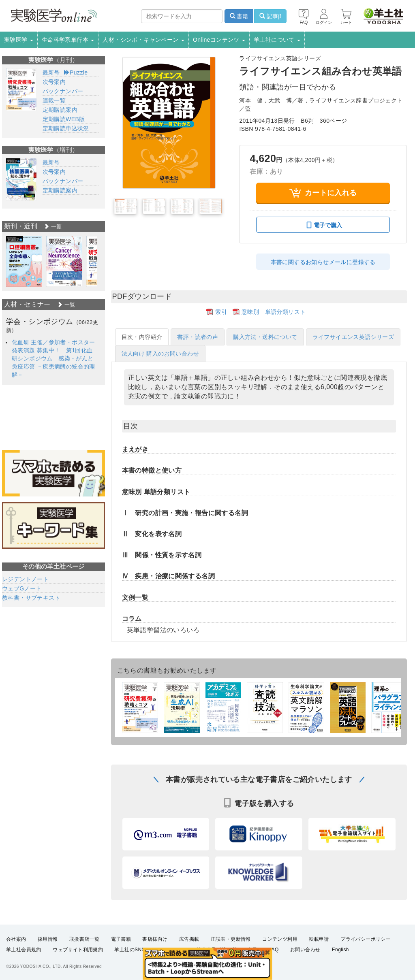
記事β (270, 16)
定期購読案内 (60, 110)
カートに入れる (323, 193)
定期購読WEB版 (64, 119)
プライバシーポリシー (366, 939)
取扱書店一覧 (84, 939)
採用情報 (48, 939)
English (340, 950)
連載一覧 (54, 100)
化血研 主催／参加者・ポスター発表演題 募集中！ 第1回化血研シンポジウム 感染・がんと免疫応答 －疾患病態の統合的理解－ (53, 358)
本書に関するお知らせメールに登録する (323, 262)
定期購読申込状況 (66, 128)
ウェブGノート (22, 588)
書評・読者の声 (198, 337)
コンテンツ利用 (280, 939)
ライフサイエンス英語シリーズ (353, 337)
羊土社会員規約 (24, 950)
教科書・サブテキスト (31, 598)
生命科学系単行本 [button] (68, 40)
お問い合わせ (305, 950)
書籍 (239, 16)
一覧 (53, 227)
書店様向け (155, 939)
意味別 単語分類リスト (274, 312)
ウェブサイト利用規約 (78, 950)
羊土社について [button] (277, 40)
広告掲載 (189, 939)
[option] (24, 261)
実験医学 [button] (19, 40)
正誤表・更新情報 (231, 939)
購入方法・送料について (265, 337)
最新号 (51, 72)
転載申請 (319, 939)
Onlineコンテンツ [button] (219, 40)
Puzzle (76, 72)
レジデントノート (25, 579)
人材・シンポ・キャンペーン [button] (143, 40)
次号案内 (54, 82)
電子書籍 (121, 939)
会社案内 (16, 939)
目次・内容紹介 (142, 337)
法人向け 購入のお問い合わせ (160, 354)
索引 (221, 312)
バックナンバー (63, 91)
